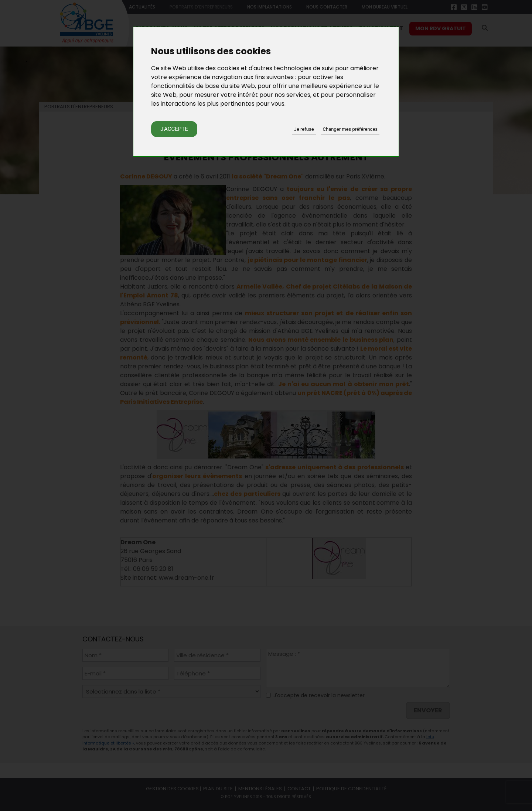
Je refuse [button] (304, 129)
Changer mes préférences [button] (350, 129)
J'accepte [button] (174, 129)
